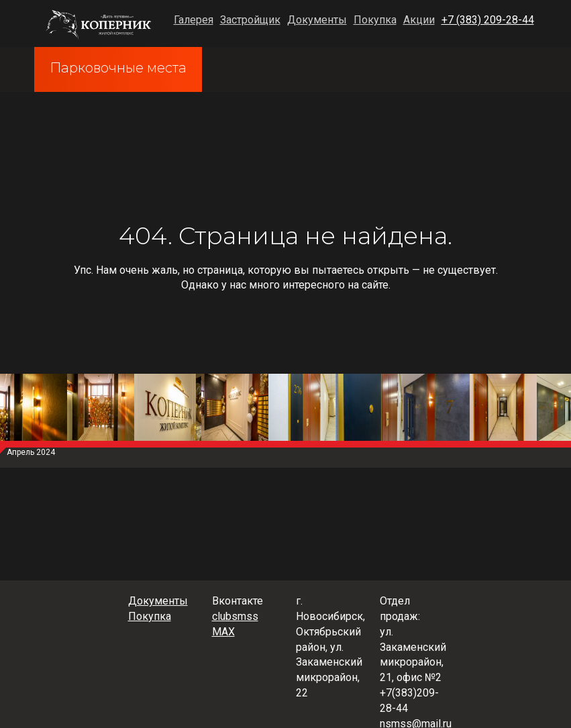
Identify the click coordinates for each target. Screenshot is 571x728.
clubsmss (235, 616)
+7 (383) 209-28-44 (488, 20)
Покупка (375, 20)
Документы (317, 20)
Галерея (194, 20)
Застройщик (250, 20)
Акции (419, 20)
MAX (223, 632)
